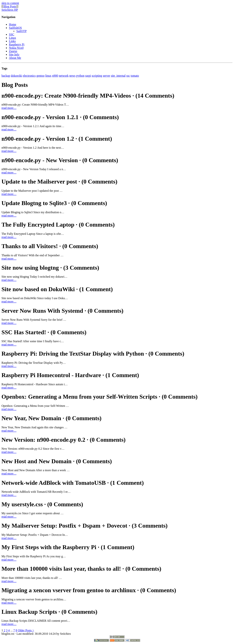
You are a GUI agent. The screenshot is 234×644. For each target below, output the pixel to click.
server (106, 76)
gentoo (41, 76)
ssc (128, 76)
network (64, 76)
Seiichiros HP (10, 10)
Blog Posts (10, 6)
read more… (9, 108)
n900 (55, 76)
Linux (12, 38)
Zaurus (13, 51)
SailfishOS (15, 28)
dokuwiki (16, 76)
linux (48, 76)
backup (6, 76)
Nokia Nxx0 (16, 48)
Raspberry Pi (17, 44)
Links (12, 41)
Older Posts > (26, 630)
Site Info (14, 54)
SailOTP (21, 31)
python (80, 76)
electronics (29, 76)
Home (13, 24)
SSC (12, 34)
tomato (135, 76)
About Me (15, 58)
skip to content (10, 3)
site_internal (118, 76)
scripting (97, 76)
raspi (88, 76)
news (72, 76)
